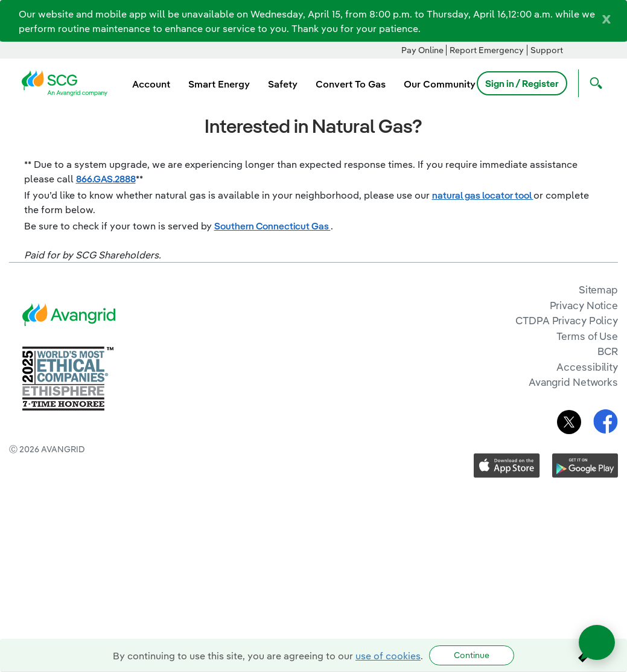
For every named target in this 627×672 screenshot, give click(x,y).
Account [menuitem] (151, 84)
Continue (472, 655)
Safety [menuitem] (283, 84)
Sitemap (598, 290)
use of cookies (388, 656)
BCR (608, 351)
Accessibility (587, 367)
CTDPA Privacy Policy (567, 320)
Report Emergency (487, 50)
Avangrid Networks (573, 382)
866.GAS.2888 (106, 179)
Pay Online (422, 50)
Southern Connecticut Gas (272, 226)
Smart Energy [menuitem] (219, 84)
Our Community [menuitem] (440, 84)
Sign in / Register (522, 83)
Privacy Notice (584, 305)
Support (547, 50)
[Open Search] (593, 83)
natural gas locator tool (483, 195)
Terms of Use (587, 336)
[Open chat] (597, 642)
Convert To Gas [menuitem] (351, 84)
